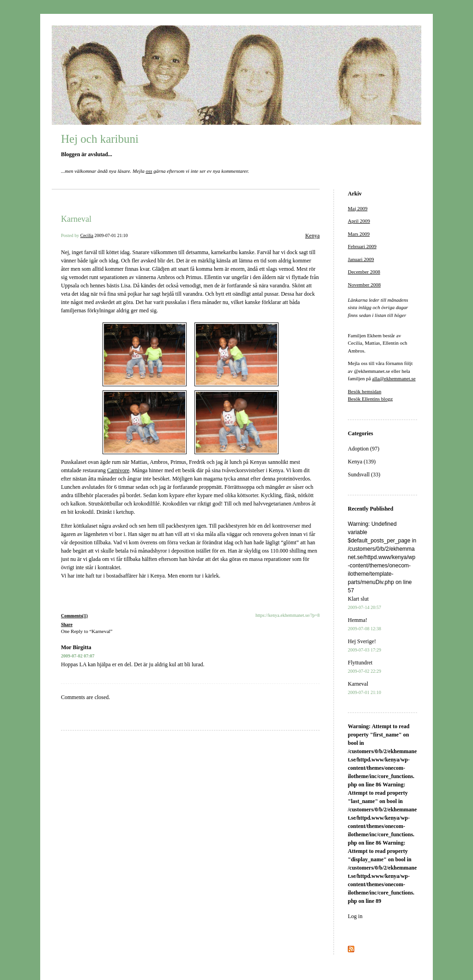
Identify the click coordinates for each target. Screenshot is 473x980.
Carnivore (118, 470)
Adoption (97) (364, 449)
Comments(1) (74, 616)
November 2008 (364, 285)
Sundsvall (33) (364, 475)
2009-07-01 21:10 (111, 235)
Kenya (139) (362, 462)
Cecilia (87, 235)
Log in (355, 916)
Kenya (312, 236)
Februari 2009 (362, 246)
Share (67, 624)
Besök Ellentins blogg (370, 399)
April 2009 (359, 221)
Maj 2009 (358, 208)
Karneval (76, 219)
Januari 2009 (361, 259)
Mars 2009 (359, 234)
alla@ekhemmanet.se (394, 378)
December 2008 (364, 272)
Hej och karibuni (100, 139)
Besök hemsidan (364, 391)
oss (149, 171)
